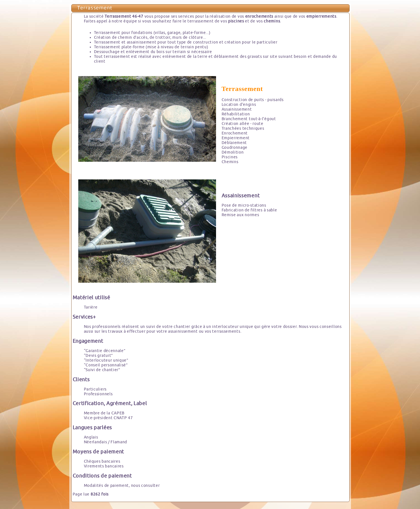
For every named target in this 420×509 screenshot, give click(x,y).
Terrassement (95, 8)
